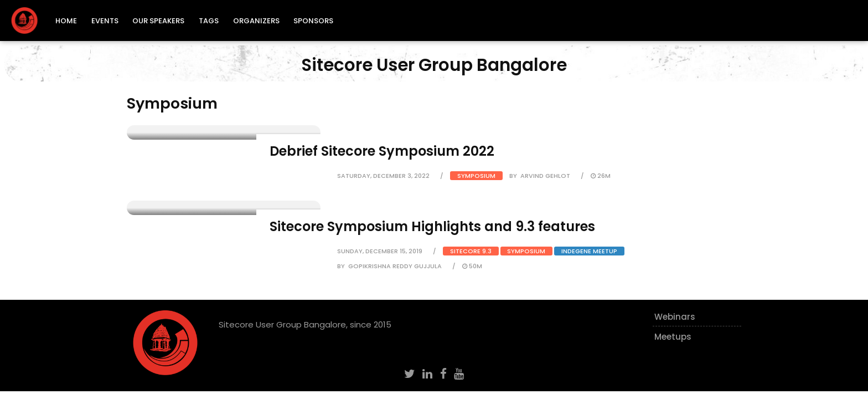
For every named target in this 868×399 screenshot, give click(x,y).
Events (105, 21)
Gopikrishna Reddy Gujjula (395, 266)
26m (601, 176)
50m (472, 266)
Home (66, 21)
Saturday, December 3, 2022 (383, 176)
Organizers (256, 21)
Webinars (675, 317)
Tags (209, 21)
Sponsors (313, 21)
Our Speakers (158, 21)
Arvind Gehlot (545, 176)
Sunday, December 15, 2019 (380, 251)
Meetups (673, 337)
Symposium (476, 176)
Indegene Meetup (589, 251)
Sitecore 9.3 (471, 251)
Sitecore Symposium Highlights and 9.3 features (432, 226)
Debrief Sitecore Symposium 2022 (382, 151)
